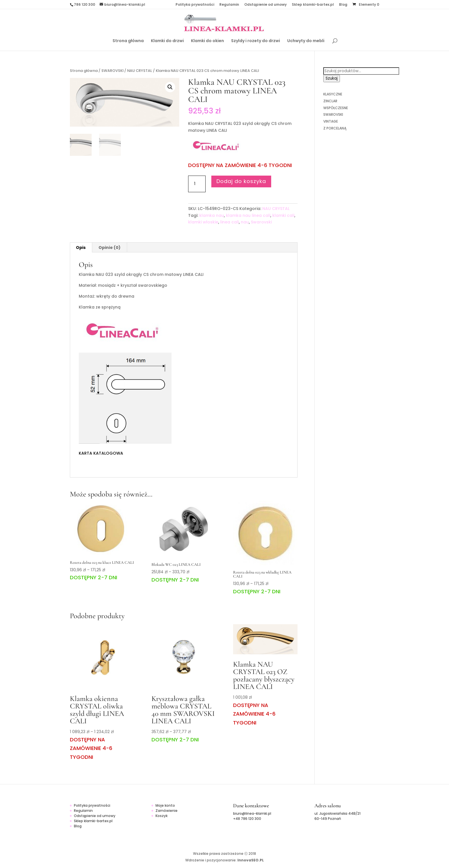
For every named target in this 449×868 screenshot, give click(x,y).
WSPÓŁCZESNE (336, 108)
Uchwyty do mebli (306, 41)
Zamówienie (167, 811)
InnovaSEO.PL (251, 860)
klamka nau (212, 215)
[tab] (81, 248)
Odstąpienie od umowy (265, 5)
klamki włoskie (203, 222)
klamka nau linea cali (248, 215)
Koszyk (162, 816)
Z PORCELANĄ (335, 128)
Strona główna (128, 41)
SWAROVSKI (112, 71)
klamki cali (283, 215)
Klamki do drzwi (167, 41)
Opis (81, 248)
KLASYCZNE (333, 94)
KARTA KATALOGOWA (101, 453)
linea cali (230, 222)
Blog (343, 5)
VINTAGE (331, 121)
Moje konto (165, 805)
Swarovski (261, 222)
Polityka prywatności (195, 5)
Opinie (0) (110, 248)
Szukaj (332, 78)
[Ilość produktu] (197, 184)
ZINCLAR (330, 101)
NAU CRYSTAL (140, 71)
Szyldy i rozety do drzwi (256, 41)
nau (245, 222)
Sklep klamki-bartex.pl (313, 5)
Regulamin (229, 5)
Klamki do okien (207, 41)
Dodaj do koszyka (241, 181)
